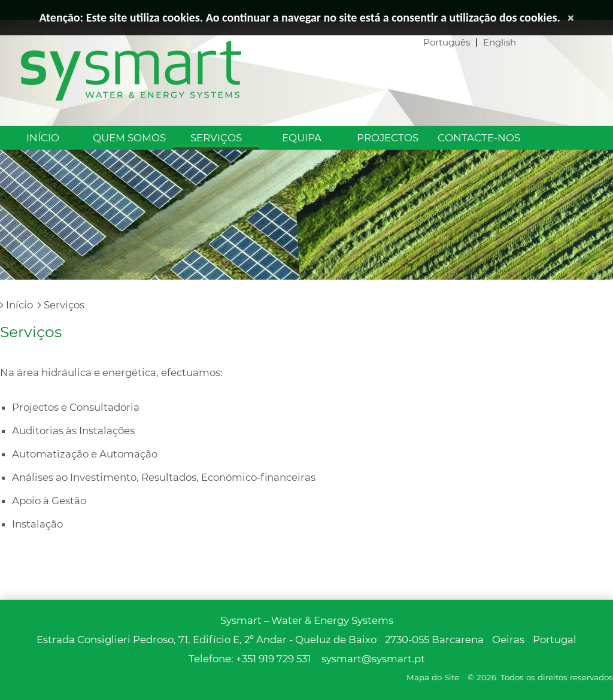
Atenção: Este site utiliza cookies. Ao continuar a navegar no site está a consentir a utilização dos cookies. (300, 17)
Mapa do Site (433, 677)
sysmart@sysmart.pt (373, 659)
